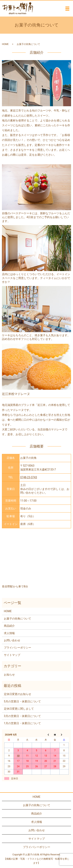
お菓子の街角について (18, 619)
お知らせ (9, 675)
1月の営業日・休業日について (22, 723)
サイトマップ (12, 655)
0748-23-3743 (29, 477)
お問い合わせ (12, 640)
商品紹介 (9, 626)
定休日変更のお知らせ (18, 694)
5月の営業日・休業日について (22, 701)
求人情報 (9, 633)
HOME (5, 44)
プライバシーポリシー (18, 648)
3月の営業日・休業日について (22, 716)
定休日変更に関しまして (19, 709)
